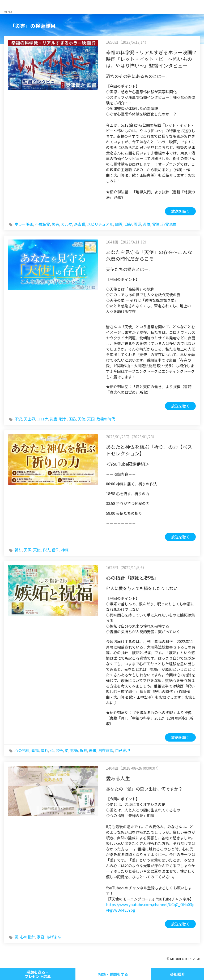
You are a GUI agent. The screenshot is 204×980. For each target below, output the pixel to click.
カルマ (67, 224)
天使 (82, 419)
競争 (59, 750)
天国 (91, 419)
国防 (72, 419)
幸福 (35, 750)
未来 (93, 750)
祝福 (83, 750)
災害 (56, 224)
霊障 (156, 224)
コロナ (42, 419)
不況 (18, 419)
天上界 (29, 419)
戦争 (63, 419)
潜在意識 (106, 750)
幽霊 (119, 224)
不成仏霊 (42, 224)
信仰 (56, 550)
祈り (18, 550)
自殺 (128, 224)
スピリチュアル (100, 224)
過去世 (80, 224)
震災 (137, 224)
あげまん (54, 937)
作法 (46, 550)
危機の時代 (106, 419)
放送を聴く (180, 211)
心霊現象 (169, 224)
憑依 (147, 224)
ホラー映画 (24, 224)
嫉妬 (74, 750)
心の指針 (22, 750)
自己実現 (122, 750)
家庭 (41, 937)
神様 (65, 550)
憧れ (44, 750)
